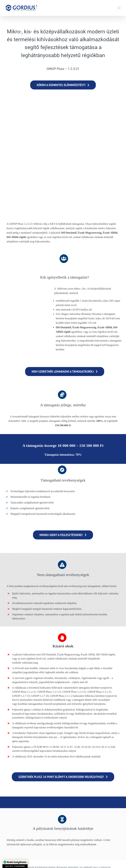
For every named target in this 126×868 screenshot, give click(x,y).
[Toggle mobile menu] (119, 8)
